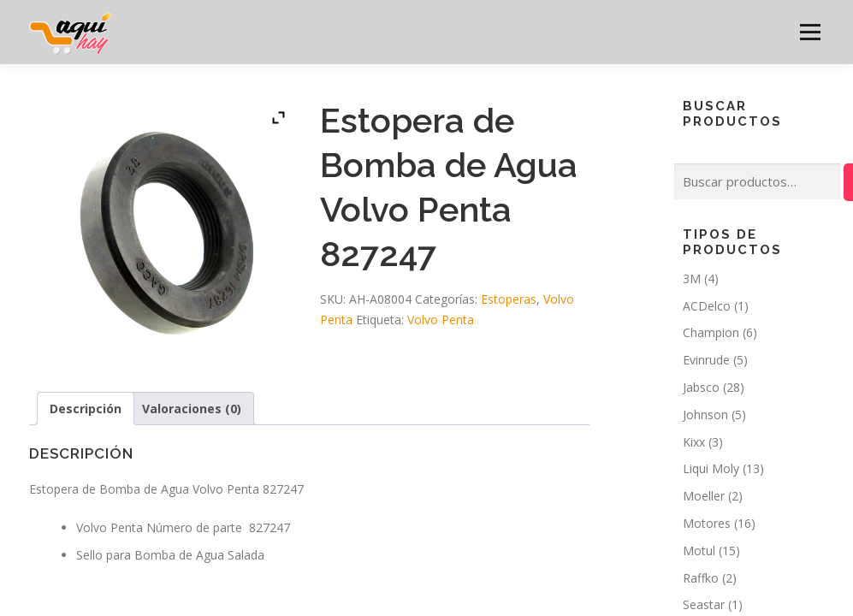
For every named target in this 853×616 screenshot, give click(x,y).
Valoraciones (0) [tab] (192, 409)
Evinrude (706, 360)
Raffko (701, 578)
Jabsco (701, 387)
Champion (711, 332)
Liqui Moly (711, 468)
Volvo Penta (441, 320)
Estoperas (509, 299)
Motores (707, 523)
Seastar (704, 604)
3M (692, 278)
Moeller (704, 496)
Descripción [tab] (86, 409)
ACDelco (707, 306)
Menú (810, 32)
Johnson (705, 415)
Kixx (694, 442)
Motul (699, 551)
